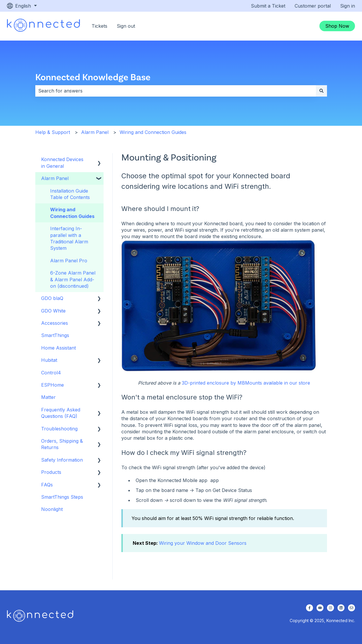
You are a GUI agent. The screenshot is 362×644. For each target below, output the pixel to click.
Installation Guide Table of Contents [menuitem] (70, 194)
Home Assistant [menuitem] (58, 348)
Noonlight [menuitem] (52, 509)
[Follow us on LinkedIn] (341, 608)
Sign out (126, 26)
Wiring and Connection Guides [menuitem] (72, 213)
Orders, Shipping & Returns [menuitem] (62, 444)
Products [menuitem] (51, 472)
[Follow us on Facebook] (309, 608)
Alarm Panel (95, 132)
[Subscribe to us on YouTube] (320, 608)
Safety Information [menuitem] (62, 460)
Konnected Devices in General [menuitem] (62, 163)
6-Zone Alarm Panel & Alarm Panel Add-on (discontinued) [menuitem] (73, 279)
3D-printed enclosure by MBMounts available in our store (246, 383)
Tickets (99, 26)
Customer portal (313, 6)
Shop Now (337, 26)
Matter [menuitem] (48, 397)
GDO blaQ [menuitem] (52, 298)
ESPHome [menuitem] (53, 385)
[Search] (321, 91)
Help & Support (53, 132)
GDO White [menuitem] (53, 311)
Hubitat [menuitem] (49, 360)
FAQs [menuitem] (47, 485)
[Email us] (351, 608)
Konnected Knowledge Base (93, 77)
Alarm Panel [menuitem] (55, 178)
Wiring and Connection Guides (153, 132)
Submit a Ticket (268, 6)
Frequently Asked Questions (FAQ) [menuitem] (61, 413)
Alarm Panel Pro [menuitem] (69, 261)
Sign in (348, 6)
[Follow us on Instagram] (330, 608)
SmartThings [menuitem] (55, 335)
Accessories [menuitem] (55, 323)
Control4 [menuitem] (51, 373)
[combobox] (176, 91)
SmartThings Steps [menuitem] (62, 497)
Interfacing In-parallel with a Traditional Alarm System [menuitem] (69, 238)
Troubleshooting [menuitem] (59, 429)
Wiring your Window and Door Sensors (203, 543)
